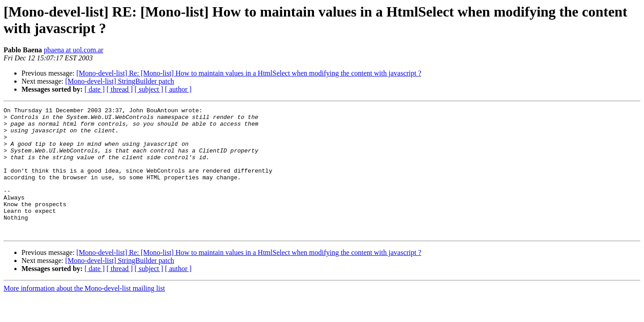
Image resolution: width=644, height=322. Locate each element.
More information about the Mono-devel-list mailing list (84, 314)
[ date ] (95, 89)
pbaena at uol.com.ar (74, 50)
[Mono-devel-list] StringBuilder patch (120, 81)
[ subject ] (149, 89)
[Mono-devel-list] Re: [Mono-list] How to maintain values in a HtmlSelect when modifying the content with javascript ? (249, 73)
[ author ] (178, 89)
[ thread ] (120, 89)
